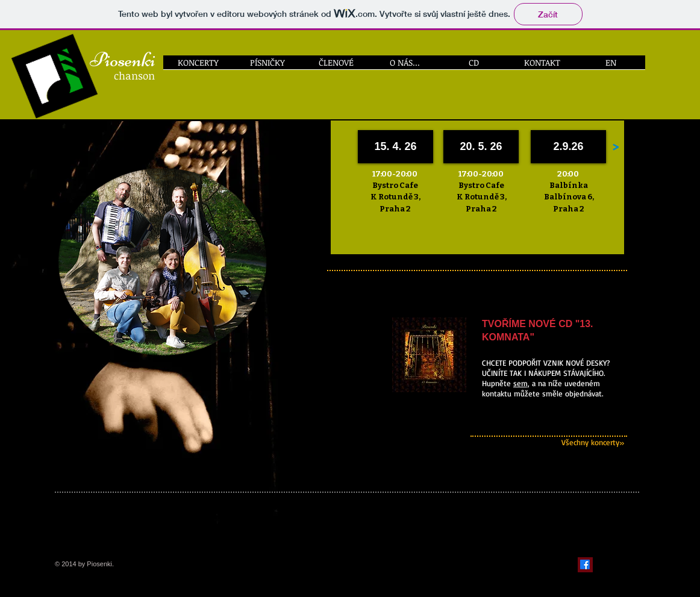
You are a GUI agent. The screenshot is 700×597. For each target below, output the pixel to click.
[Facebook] (585, 564)
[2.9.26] (568, 147)
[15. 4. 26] (395, 147)
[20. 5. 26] (481, 147)
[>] (615, 147)
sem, (521, 383)
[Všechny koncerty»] (515, 442)
